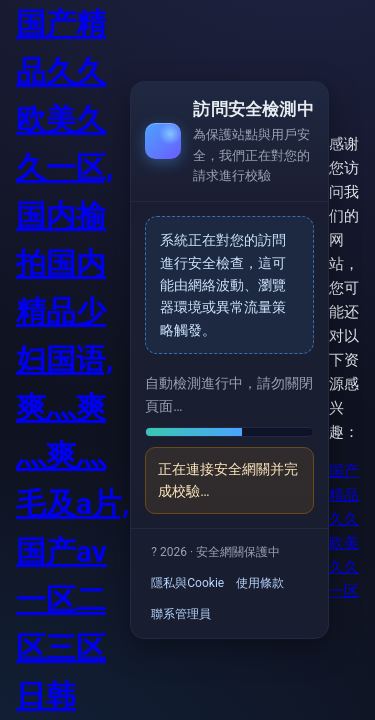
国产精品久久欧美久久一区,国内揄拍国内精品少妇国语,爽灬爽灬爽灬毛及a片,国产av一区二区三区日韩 (72, 359)
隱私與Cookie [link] (187, 583)
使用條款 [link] (260, 583)
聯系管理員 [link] (181, 614)
